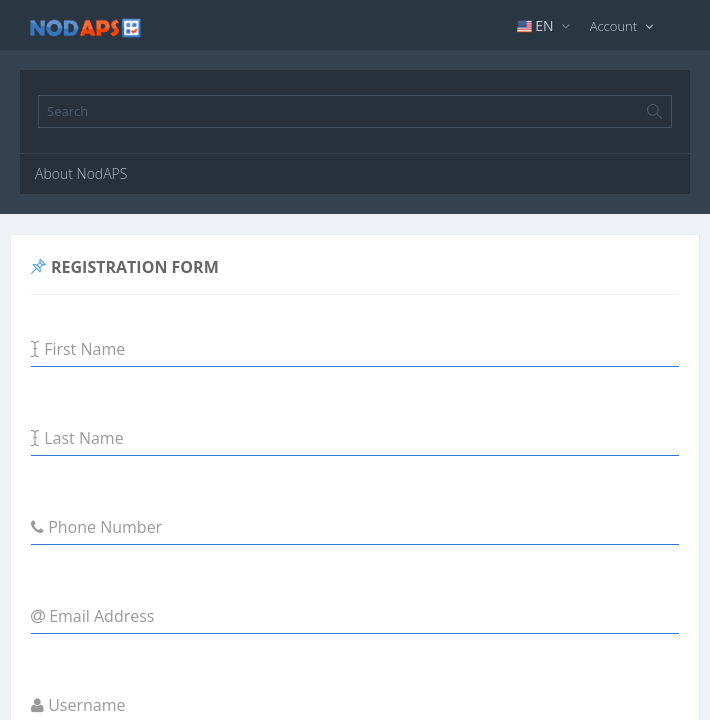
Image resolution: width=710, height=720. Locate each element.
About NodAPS (81, 173)
